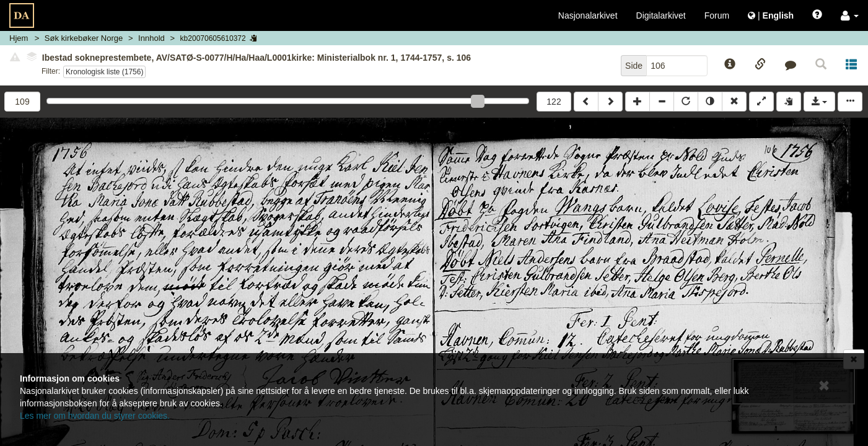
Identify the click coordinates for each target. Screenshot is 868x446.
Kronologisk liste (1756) (104, 72)
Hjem (19, 38)
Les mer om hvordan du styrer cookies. (95, 416)
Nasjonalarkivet (588, 15)
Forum (717, 15)
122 (554, 102)
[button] (850, 15)
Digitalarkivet (661, 15)
